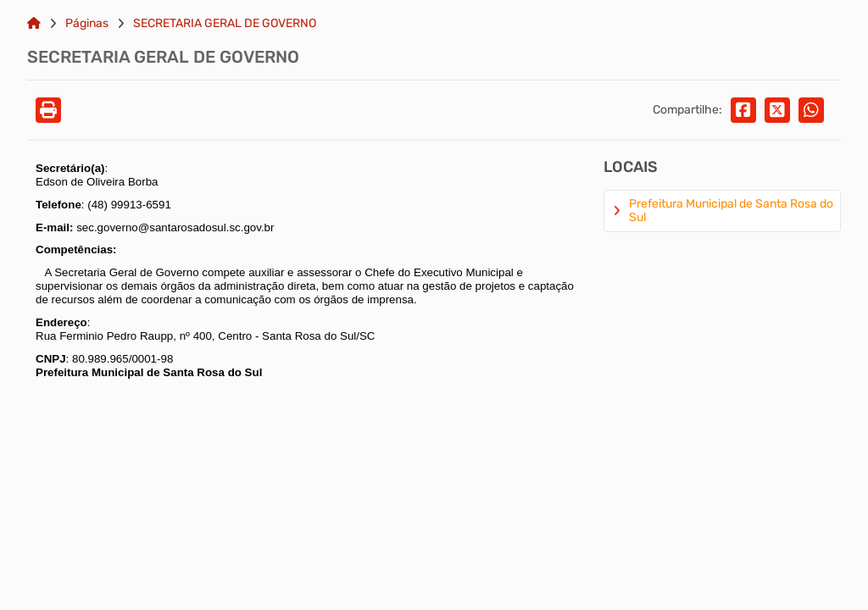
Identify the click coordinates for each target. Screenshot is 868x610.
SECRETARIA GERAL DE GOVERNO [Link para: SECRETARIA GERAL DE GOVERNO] (225, 24)
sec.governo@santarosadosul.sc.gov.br (175, 227)
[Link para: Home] (34, 24)
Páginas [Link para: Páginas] (87, 24)
